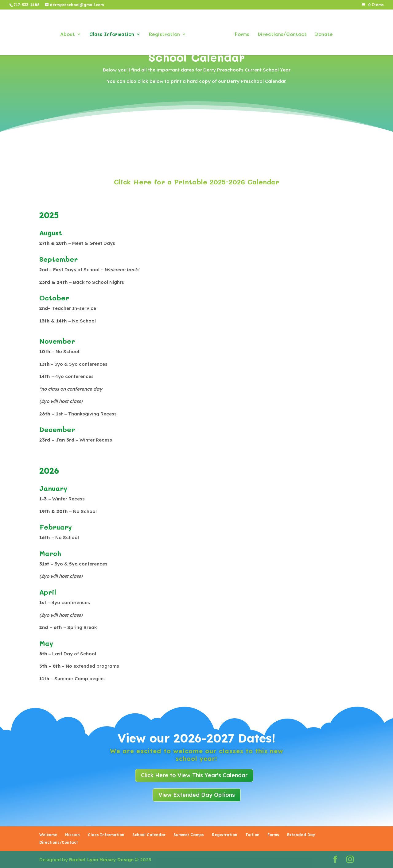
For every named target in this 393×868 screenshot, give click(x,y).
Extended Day (301, 835)
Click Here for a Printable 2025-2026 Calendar (196, 182)
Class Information (114, 33)
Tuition (252, 835)
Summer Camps (189, 835)
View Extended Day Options (197, 795)
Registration (166, 33)
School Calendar (149, 835)
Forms (240, 33)
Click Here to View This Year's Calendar (194, 775)
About (70, 33)
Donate (322, 33)
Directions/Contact (280, 33)
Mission (72, 835)
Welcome (48, 835)
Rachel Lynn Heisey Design (101, 860)
